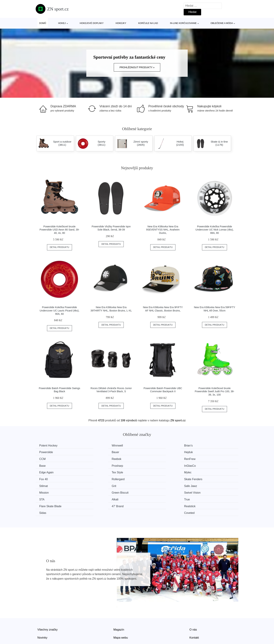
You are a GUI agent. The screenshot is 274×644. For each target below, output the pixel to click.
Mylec (148, 465)
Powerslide (203, 446)
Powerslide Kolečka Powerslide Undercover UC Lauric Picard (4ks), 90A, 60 (60, 310)
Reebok (201, 452)
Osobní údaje (122, 624)
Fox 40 (200, 465)
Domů (43, 23)
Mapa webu (121, 616)
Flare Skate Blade (207, 485)
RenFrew (46, 459)
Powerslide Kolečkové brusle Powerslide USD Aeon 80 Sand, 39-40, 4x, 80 (59, 230)
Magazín (119, 608)
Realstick (98, 491)
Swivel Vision (204, 478)
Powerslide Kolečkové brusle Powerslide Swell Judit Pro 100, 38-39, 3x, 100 (215, 391)
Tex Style (98, 465)
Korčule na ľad (148, 23)
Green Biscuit (152, 478)
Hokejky (121, 23)
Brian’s (148, 446)
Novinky (42, 616)
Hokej (62, 23)
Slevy (41, 624)
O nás (193, 608)
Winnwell (98, 446)
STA (43, 485)
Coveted (201, 491)
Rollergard (46, 472)
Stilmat (148, 472)
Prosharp (150, 459)
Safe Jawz (46, 478)
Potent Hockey (49, 446)
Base (95, 459)
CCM (147, 452)
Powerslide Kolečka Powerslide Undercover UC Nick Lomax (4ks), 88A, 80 (215, 230)
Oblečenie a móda (222, 23)
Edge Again (47, 465)
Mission (97, 478)
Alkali (95, 485)
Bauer (44, 452)
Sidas (147, 491)
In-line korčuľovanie (183, 23)
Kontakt (194, 616)
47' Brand (46, 491)
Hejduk (96, 452)
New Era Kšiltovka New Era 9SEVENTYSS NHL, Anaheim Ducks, (163, 230)
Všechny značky (48, 608)
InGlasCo (202, 459)
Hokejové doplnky (92, 23)
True (147, 485)
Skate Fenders (101, 472)
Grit (198, 472)
